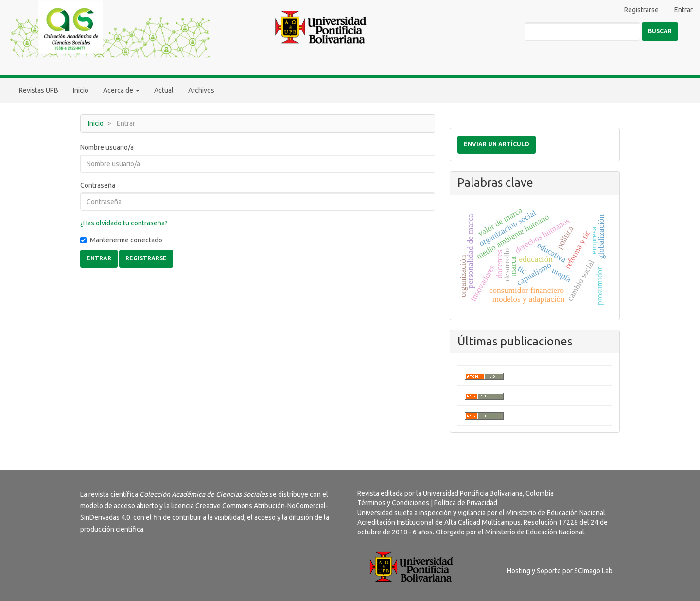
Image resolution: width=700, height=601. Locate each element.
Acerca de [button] (121, 90)
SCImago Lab (593, 571)
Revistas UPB (39, 90)
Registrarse (641, 10)
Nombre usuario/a (107, 147)
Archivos (201, 90)
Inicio (81, 90)
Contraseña (98, 185)
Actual (164, 90)
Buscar (660, 31)
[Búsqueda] (582, 32)
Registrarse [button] (146, 258)
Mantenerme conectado (121, 240)
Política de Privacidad (466, 503)
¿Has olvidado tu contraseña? (124, 223)
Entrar (683, 10)
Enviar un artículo (497, 144)
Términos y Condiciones (393, 503)
